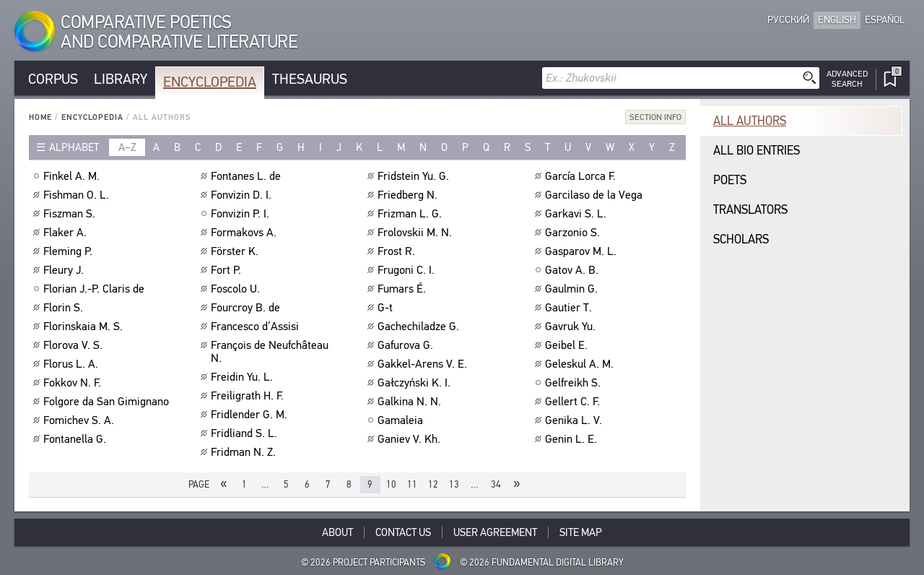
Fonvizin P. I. (242, 214)
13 (454, 484)
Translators (750, 210)
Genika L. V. (575, 420)
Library (121, 79)
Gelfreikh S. (575, 383)
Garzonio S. (574, 233)
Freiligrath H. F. (249, 396)
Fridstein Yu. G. (415, 176)
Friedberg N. (409, 195)
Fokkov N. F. (74, 383)
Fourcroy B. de (247, 308)
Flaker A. (67, 233)
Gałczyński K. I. (416, 383)
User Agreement (495, 532)
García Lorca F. (582, 176)
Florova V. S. (75, 345)
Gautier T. (570, 308)
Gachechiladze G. (420, 327)
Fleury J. (65, 270)
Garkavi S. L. (577, 214)
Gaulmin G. (573, 289)
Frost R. (398, 251)
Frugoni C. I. (408, 270)
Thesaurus (310, 79)
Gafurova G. (407, 345)
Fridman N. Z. (245, 452)
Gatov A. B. (574, 270)
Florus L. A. (73, 364)
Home (40, 117)
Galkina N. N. (411, 402)
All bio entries (757, 151)
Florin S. (65, 308)
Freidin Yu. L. (244, 377)
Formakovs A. (245, 233)
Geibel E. (568, 345)
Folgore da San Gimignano (108, 402)
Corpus (53, 79)
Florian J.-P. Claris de (96, 289)
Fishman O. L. (78, 195)
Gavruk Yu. (572, 327)
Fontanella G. (77, 439)
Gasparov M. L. (583, 251)
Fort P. (228, 270)
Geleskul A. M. (581, 364)
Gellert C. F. (574, 402)
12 (433, 484)
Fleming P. (70, 251)
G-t (387, 308)
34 (496, 484)
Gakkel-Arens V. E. (424, 364)
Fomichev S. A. (80, 420)
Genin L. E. (573, 439)
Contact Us (403, 532)
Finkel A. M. (73, 176)
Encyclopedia (210, 82)
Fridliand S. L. (246, 433)
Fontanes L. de (248, 176)
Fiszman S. (71, 214)
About (337, 532)
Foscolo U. (237, 289)
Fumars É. (404, 289)
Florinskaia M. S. (85, 327)
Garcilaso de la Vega (596, 195)
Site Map (581, 532)
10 (391, 484)
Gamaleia (402, 420)
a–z (127, 147)
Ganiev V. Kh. (411, 439)
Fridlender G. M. (251, 415)
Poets (730, 180)
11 (412, 484)
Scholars (741, 239)
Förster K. (236, 251)
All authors (750, 121)
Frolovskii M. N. (417, 233)
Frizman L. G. (411, 214)
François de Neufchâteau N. (270, 352)
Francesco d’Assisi (257, 327)
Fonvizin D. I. (243, 195)
